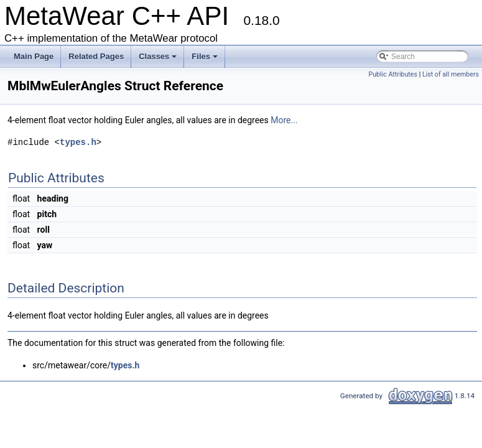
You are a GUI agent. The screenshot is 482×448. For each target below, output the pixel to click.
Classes (159, 60)
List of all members (451, 74)
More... (284, 120)
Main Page (34, 56)
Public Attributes (393, 74)
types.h (78, 142)
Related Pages (96, 56)
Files (206, 60)
